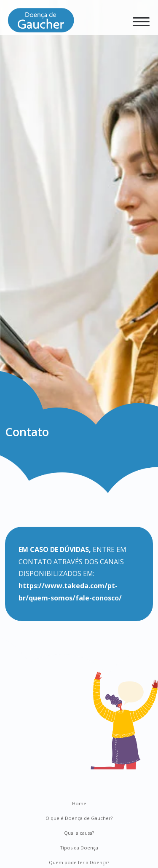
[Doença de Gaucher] (41, 23)
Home (79, 803)
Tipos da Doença (79, 848)
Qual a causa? (79, 833)
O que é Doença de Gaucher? (79, 818)
